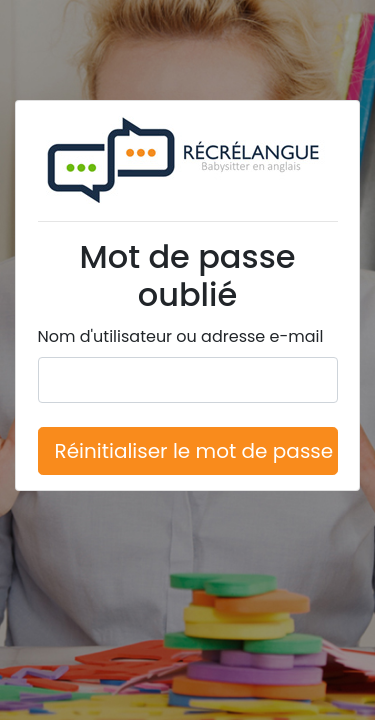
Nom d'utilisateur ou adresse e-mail (181, 336)
